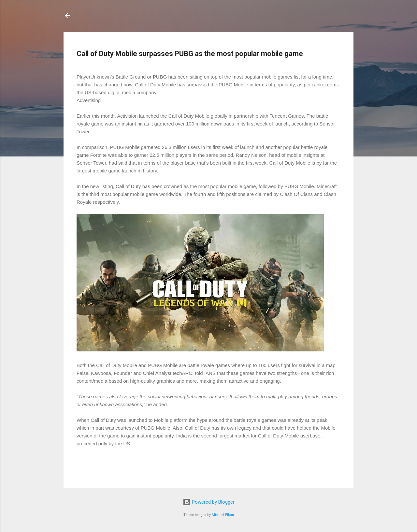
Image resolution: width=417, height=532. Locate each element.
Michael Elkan (223, 515)
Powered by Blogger (209, 502)
